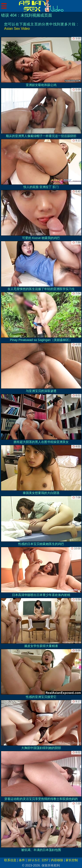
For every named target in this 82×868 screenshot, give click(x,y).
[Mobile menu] (4, 6)
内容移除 (57, 860)
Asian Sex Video (17, 29)
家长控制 (72, 860)
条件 (22, 860)
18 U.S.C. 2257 (38, 860)
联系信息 (10, 860)
